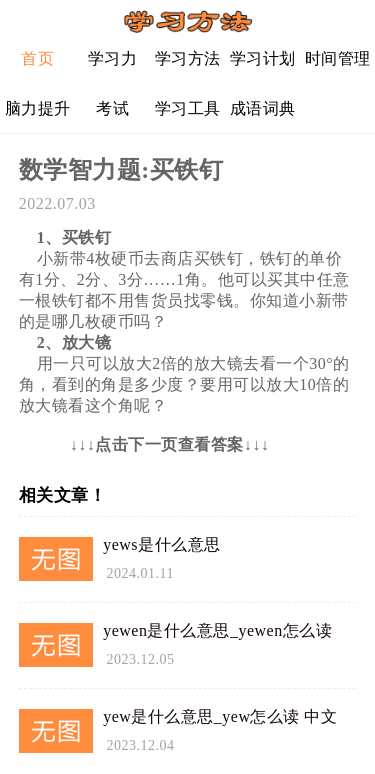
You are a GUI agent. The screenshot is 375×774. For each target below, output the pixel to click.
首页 (37, 58)
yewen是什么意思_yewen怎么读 (217, 630)
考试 (112, 108)
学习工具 (188, 108)
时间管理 (338, 58)
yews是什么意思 (161, 544)
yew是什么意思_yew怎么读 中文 (220, 716)
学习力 (113, 58)
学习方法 (188, 58)
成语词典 (263, 108)
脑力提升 (38, 108)
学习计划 (263, 58)
